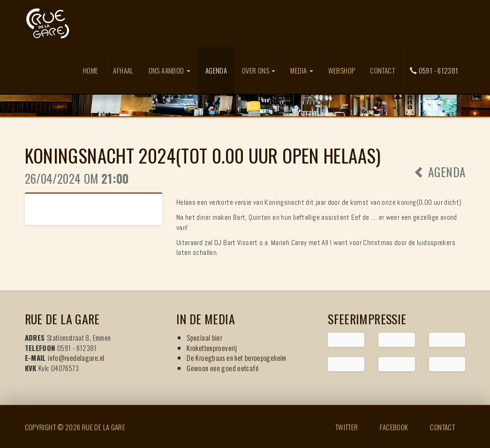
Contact (382, 70)
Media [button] (302, 70)
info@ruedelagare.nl (76, 358)
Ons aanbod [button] (170, 70)
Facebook (394, 427)
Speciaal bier (204, 337)
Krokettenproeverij (212, 348)
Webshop (342, 70)
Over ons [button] (259, 70)
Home (91, 70)
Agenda (220, 70)
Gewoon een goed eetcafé (223, 368)
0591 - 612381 (434, 70)
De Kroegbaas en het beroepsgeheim (236, 358)
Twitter (347, 427)
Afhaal (123, 70)
